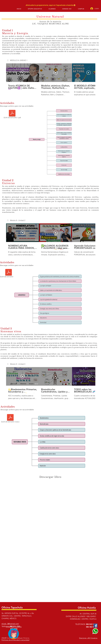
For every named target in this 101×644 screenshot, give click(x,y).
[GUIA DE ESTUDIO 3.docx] (10, 419)
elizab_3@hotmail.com (10, 624)
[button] (35, 9)
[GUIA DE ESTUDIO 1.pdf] (12, 114)
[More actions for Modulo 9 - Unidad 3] (16, 364)
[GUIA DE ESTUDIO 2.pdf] (9, 274)
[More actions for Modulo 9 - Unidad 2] (16, 220)
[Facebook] (95, 626)
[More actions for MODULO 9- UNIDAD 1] (18, 60)
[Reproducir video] (23, 73)
